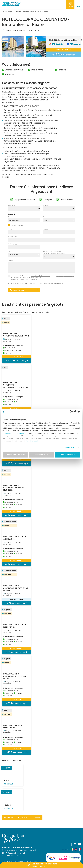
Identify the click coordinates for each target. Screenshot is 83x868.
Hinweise (11, 261)
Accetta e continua (68, 455)
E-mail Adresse (12, 237)
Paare (7, 805)
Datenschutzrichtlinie (8, 861)
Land (9, 252)
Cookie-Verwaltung (20, 861)
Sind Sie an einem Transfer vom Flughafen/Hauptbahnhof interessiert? (54, 252)
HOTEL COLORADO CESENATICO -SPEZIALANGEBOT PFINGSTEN (16, 385)
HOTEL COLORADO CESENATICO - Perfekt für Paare (15, 676)
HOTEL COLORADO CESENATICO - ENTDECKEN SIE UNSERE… (16, 588)
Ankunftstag (12, 205)
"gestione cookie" (33, 441)
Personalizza (42, 455)
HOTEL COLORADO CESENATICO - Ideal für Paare (16, 335)
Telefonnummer (13, 244)
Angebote (9, 11)
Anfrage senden (24, 290)
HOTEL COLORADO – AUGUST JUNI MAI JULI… (15, 538)
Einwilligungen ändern (32, 861)
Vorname (11, 229)
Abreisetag (46, 205)
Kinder (44, 217)
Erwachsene (12, 217)
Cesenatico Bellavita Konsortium (40, 276)
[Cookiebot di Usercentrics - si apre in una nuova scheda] (71, 412)
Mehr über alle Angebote (22, 818)
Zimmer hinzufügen (16, 225)
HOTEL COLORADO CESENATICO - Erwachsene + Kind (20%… (16, 488)
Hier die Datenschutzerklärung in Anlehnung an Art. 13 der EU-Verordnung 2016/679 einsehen (36, 284)
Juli (6, 780)
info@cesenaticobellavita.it (13, 433)
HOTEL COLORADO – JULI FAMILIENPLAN (14, 726)
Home (4, 11)
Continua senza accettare (15, 455)
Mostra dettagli (71, 448)
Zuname (45, 229)
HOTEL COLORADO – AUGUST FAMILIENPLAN (15, 626)
